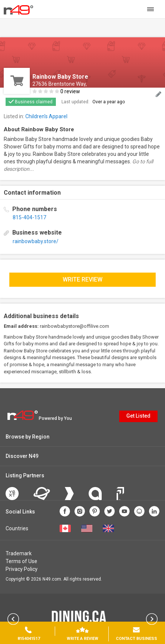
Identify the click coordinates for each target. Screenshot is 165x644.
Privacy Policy (22, 569)
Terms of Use (21, 561)
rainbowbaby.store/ (36, 241)
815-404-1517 (29, 217)
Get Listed (138, 416)
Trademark (19, 553)
